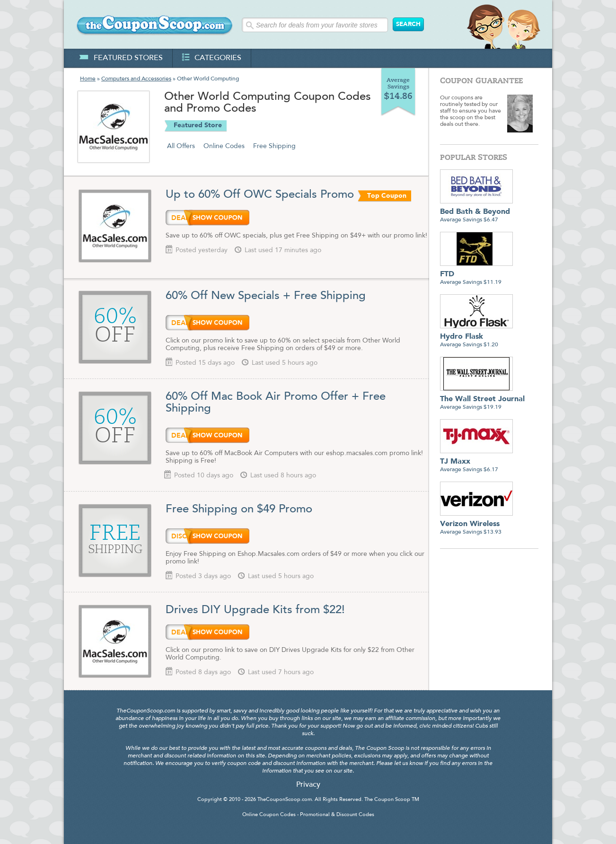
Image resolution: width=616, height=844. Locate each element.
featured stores (121, 58)
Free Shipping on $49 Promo (239, 510)
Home (88, 79)
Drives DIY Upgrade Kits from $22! (257, 610)
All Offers (181, 146)
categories (212, 58)
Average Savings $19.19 (482, 400)
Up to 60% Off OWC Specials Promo (260, 195)
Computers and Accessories (136, 79)
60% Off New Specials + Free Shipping (266, 296)
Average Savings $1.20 (476, 337)
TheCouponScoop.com (285, 800)
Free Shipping (274, 146)
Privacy (308, 785)
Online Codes (224, 146)
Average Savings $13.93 (476, 524)
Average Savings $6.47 (476, 212)
